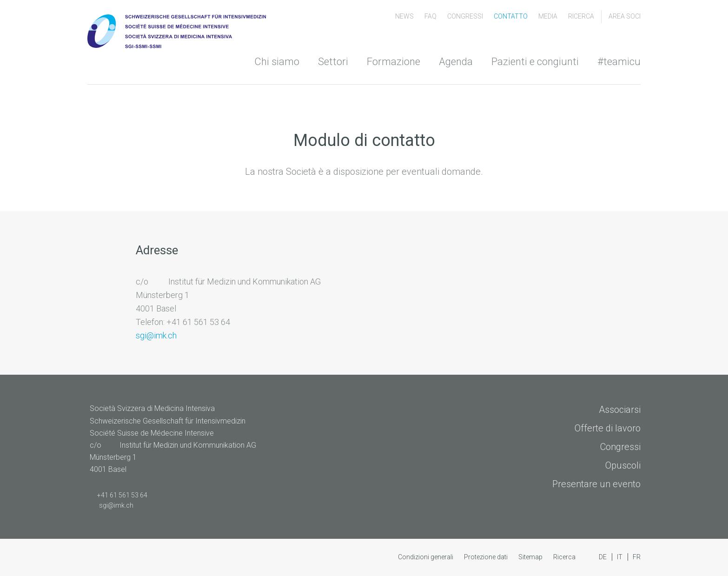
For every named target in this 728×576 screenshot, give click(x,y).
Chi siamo (277, 62)
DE (603, 557)
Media (549, 16)
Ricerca (581, 16)
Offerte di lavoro (608, 428)
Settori (333, 62)
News (405, 16)
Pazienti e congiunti (535, 62)
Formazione (394, 62)
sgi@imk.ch (156, 335)
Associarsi (620, 410)
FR (637, 557)
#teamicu (619, 62)
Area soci (625, 16)
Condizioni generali (426, 557)
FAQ (431, 16)
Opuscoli (623, 465)
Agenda (456, 62)
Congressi (620, 447)
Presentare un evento (596, 484)
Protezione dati (486, 557)
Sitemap (531, 557)
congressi (466, 16)
